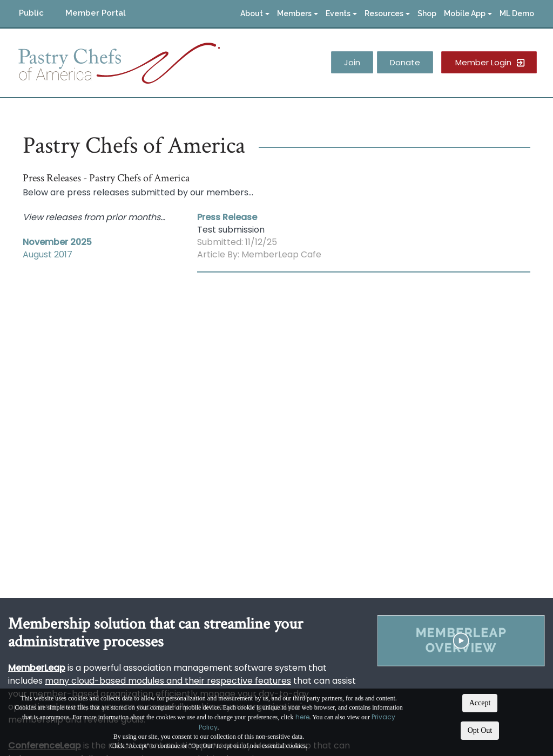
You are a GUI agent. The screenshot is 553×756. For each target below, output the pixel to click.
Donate (405, 62)
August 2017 (48, 254)
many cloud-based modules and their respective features (168, 681)
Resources (387, 13)
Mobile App (468, 13)
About (255, 13)
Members (298, 13)
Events (341, 13)
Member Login (483, 62)
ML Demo (517, 13)
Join (352, 62)
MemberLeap (37, 668)
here (302, 717)
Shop (427, 13)
